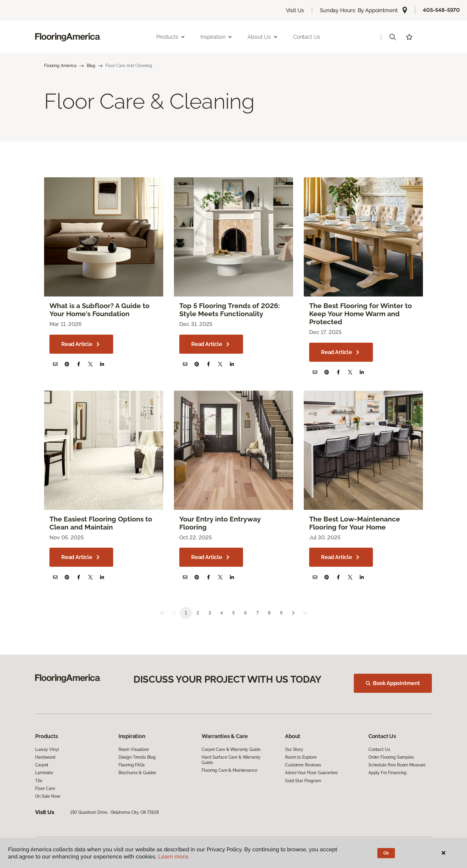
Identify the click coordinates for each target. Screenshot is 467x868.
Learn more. (174, 857)
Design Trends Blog (137, 757)
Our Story (294, 749)
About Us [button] (263, 37)
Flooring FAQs (132, 765)
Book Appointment (393, 683)
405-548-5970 (441, 10)
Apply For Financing (387, 773)
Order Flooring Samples (391, 757)
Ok (386, 853)
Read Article (81, 344)
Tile (39, 781)
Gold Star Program (303, 781)
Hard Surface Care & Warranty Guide (231, 760)
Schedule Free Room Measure (397, 765)
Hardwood (45, 757)
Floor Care (45, 788)
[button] (393, 37)
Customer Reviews (303, 765)
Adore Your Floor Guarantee (311, 773)
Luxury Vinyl (47, 749)
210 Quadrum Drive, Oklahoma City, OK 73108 (115, 812)
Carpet (42, 765)
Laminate (44, 773)
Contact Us (307, 37)
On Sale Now (48, 796)
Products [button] (171, 37)
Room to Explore (301, 757)
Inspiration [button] (216, 37)
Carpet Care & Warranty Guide (231, 749)
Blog (91, 66)
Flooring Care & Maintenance (229, 770)
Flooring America (60, 66)
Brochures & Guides (137, 773)
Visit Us (295, 10)
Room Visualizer (134, 749)
